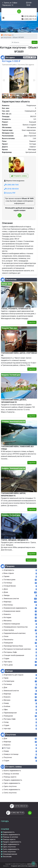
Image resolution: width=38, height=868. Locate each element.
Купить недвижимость (11, 835)
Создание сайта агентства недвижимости (24, 866)
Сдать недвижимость (11, 844)
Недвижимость (9, 832)
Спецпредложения (10, 854)
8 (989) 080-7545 (11, 185)
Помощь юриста (9, 839)
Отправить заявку (19, 176)
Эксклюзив (7, 857)
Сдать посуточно (9, 847)
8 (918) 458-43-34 (30, 16)
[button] (19, 79)
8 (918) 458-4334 (11, 189)
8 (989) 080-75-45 (30, 19)
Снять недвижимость (11, 849)
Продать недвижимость (12, 842)
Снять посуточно (9, 852)
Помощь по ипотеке (10, 837)
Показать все (31, 560)
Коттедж (8, 35)
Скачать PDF (10, 193)
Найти (35, 42)
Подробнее (32, 322)
